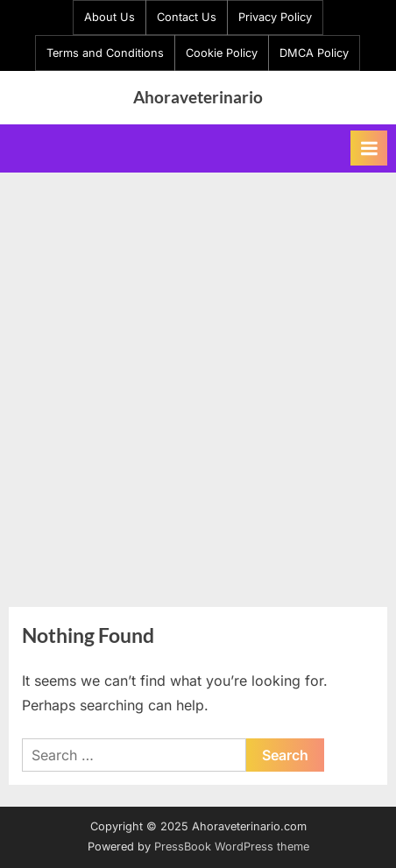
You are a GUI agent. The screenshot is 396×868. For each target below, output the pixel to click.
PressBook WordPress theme (232, 847)
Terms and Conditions (105, 53)
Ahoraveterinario (198, 97)
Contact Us (187, 17)
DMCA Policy (314, 53)
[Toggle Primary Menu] (369, 148)
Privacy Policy (275, 17)
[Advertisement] (198, 379)
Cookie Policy (222, 53)
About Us (110, 17)
